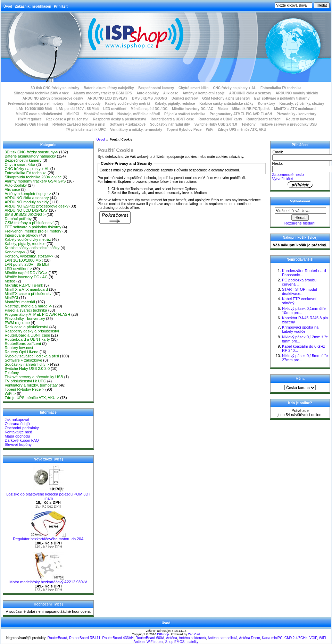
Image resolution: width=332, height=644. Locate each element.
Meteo (223, 109)
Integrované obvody (84, 104)
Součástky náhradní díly (170, 124)
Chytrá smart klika (194, 88)
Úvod (8, 6)
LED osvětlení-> (18, 269)
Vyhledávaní (300, 201)
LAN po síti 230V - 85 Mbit (77, 109)
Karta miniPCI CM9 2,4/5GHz (285, 638)
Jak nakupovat (17, 420)
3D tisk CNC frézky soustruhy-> (31, 152)
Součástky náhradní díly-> (27, 364)
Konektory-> (15, 252)
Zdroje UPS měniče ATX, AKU (242, 130)
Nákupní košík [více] (300, 238)
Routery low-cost (300, 119)
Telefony (248, 124)
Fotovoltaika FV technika (281, 88)
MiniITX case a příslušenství (39, 114)
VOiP (313, 638)
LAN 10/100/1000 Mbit (34, 109)
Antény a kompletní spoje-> (28, 194)
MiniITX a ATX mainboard (295, 109)
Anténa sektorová (192, 638)
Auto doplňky (148, 93)
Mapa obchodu (17, 436)
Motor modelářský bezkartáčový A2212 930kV (48, 580)
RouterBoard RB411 (85, 638)
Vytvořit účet (282, 179)
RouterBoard (57, 638)
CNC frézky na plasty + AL (234, 88)
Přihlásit (61, 6)
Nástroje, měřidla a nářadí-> (28, 306)
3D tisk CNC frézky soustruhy (55, 88)
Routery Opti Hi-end (32, 124)
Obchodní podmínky (22, 428)
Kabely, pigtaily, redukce (175, 104)
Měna (300, 378)
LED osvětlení (115, 109)
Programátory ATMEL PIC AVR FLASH (241, 114)
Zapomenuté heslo (288, 175)
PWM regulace (30, 119)
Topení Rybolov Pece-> (24, 389)
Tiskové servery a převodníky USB (289, 124)
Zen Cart (194, 634)
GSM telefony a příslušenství (226, 98)
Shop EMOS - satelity (182, 642)
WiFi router (155, 642)
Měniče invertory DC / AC (193, 109)
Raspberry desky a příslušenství (119, 119)
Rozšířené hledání (300, 223)
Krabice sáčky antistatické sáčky (226, 104)
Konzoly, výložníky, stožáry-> (29, 256)
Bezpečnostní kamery (156, 88)
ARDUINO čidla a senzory (250, 93)
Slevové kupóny (18, 444)
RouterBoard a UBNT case (172, 119)
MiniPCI (73, 114)
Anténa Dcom (250, 638)
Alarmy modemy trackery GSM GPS (103, 93)
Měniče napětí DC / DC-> (26, 273)
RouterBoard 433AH (118, 638)
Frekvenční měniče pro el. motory (36, 104)
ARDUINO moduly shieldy (297, 93)
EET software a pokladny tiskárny (282, 98)
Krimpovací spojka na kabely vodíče (300, 329)
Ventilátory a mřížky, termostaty (136, 130)
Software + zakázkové (128, 124)
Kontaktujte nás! (18, 432)
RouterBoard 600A (150, 638)
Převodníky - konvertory (296, 114)
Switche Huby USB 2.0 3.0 (216, 124)
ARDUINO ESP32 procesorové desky (53, 98)
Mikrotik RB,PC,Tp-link (251, 109)
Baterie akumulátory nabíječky (109, 88)
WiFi (210, 130)
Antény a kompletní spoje (204, 93)
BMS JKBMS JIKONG (150, 98)
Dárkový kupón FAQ (22, 440)
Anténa (172, 638)
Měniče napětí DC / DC (149, 109)
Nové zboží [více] (48, 459)
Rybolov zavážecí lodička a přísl (79, 124)
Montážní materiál (98, 114)
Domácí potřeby (185, 98)
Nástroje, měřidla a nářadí (139, 114)
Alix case (171, 93)
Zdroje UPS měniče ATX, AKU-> (32, 398)
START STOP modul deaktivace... (299, 291)
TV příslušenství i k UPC (86, 130)
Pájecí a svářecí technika (185, 114)
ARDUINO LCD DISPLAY (107, 98)
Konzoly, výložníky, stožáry (302, 104)
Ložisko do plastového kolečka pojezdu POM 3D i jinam (48, 494)
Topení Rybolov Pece (184, 130)
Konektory (267, 104)
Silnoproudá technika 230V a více (41, 93)
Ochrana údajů (17, 424)
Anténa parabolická (223, 638)
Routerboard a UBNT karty (220, 119)
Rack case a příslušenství (67, 119)
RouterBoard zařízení (264, 119)
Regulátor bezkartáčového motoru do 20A (48, 537)
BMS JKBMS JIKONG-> (25, 214)
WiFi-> (10, 393)
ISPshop (163, 634)
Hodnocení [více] (48, 604)
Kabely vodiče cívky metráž (128, 104)
